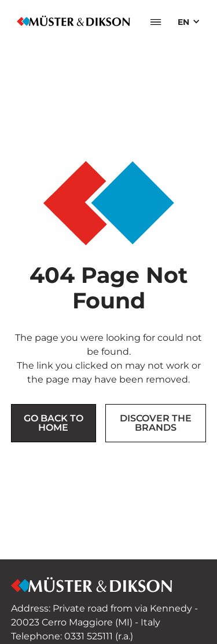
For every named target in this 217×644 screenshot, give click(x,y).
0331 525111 (89, 636)
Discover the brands (156, 423)
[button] (156, 22)
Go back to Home (54, 423)
